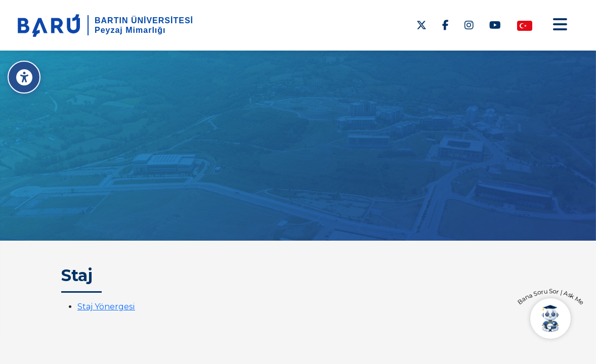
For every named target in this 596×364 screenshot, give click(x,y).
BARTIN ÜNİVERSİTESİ (144, 20)
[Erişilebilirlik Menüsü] (24, 77)
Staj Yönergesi (106, 307)
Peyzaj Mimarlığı (130, 30)
